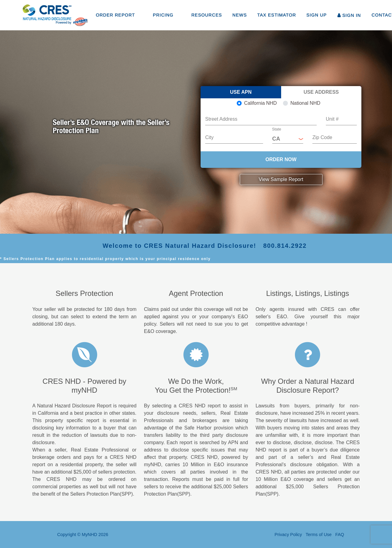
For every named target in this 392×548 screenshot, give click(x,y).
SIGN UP (317, 15)
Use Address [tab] (321, 92)
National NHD (305, 103)
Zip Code (322, 137)
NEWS (240, 15)
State (277, 129)
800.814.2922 (285, 246)
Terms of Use (319, 535)
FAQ (340, 535)
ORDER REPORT (115, 15)
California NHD (260, 103)
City (209, 137)
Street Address (221, 119)
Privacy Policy (288, 535)
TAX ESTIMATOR (277, 15)
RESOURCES (207, 15)
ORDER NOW (281, 159)
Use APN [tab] (241, 92)
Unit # (332, 119)
